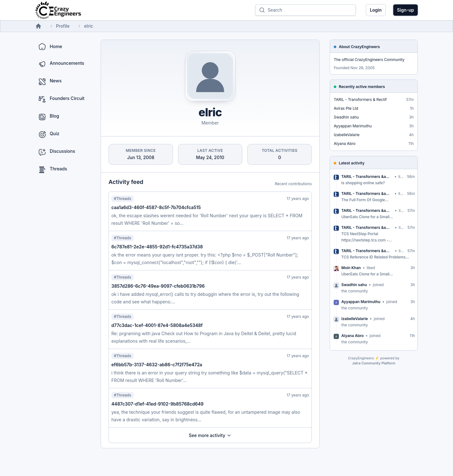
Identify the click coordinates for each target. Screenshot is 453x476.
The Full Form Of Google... (365, 200)
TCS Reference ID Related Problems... (375, 257)
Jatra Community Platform (374, 363)
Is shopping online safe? (363, 183)
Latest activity (352, 163)
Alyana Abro (345, 144)
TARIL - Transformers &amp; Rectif (367, 177)
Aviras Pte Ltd (346, 108)
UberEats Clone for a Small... (367, 217)
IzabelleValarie (347, 135)
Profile (63, 26)
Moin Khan (351, 268)
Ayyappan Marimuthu (353, 126)
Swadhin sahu (346, 117)
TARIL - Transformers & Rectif (360, 100)
